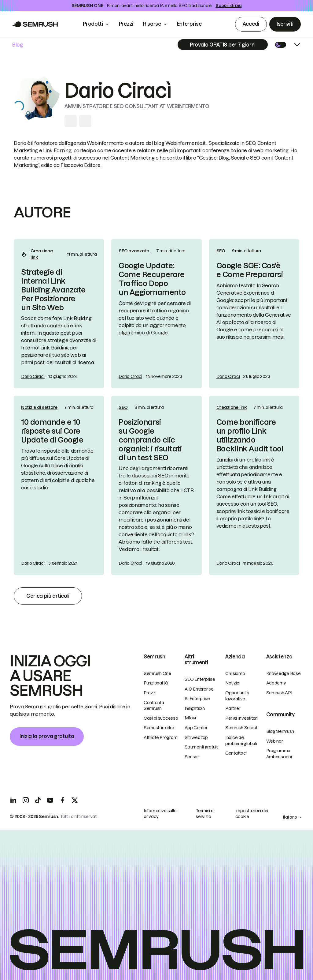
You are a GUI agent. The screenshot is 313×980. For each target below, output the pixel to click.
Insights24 (195, 708)
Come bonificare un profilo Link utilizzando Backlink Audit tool (250, 435)
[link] (59, 314)
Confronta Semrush (154, 706)
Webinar (275, 741)
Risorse (152, 24)
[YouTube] (50, 800)
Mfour (191, 718)
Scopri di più (228, 6)
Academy (276, 683)
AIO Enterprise (199, 689)
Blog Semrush (280, 731)
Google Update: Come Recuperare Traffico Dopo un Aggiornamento (152, 279)
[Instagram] (26, 800)
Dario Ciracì (33, 376)
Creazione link (42, 254)
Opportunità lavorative (237, 696)
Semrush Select (241, 728)
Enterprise (194, 24)
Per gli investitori (241, 718)
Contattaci (236, 753)
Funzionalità (156, 683)
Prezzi (126, 24)
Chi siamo (235, 673)
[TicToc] (38, 800)
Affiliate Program (160, 737)
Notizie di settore (39, 407)
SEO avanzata (134, 251)
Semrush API (279, 693)
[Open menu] (297, 45)
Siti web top (196, 737)
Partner (233, 708)
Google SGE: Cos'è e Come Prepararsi (250, 270)
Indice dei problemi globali (241, 741)
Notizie (232, 683)
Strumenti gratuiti (202, 747)
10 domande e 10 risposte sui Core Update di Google (52, 431)
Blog (18, 45)
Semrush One (157, 673)
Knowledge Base (284, 673)
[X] (75, 800)
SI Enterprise (197, 699)
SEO (221, 251)
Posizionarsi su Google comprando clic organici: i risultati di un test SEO (150, 440)
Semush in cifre (159, 728)
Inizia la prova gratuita (47, 736)
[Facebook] (62, 800)
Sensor (192, 757)
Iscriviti (285, 24)
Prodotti (93, 24)
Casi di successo (161, 718)
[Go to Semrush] (35, 24)
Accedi (251, 24)
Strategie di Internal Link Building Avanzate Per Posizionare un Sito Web (53, 290)
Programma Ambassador (279, 754)
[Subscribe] (223, 45)
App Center (196, 728)
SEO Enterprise (200, 679)
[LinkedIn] (13, 800)
